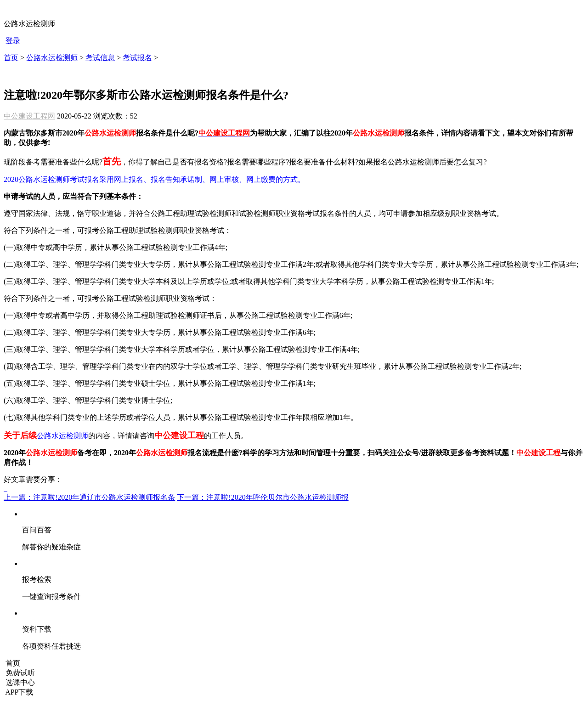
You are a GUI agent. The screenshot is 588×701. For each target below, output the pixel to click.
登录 (13, 41)
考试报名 (137, 58)
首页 (11, 58)
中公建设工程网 (29, 116)
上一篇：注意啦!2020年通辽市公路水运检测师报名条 (89, 497)
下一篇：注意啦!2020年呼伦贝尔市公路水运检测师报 (263, 497)
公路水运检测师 (52, 58)
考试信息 (100, 58)
